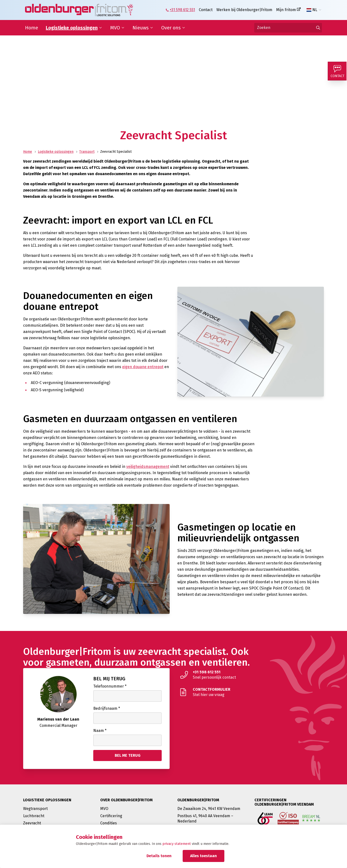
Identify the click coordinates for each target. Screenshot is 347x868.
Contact (206, 10)
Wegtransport (35, 809)
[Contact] (337, 71)
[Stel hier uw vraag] (251, 692)
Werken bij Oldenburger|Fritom (244, 10)
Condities (109, 823)
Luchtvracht (34, 816)
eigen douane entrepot (143, 367)
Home (32, 28)
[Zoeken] (288, 28)
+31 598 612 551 (182, 10)
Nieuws (141, 28)
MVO (115, 28)
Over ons (171, 28)
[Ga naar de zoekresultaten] (318, 28)
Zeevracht (32, 823)
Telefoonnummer (110, 686)
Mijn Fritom (286, 10)
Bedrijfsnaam (107, 708)
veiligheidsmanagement (148, 467)
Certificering (111, 816)
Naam (100, 731)
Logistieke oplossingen (72, 28)
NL (312, 10)
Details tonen (159, 856)
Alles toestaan (204, 856)
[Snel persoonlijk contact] (251, 675)
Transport (87, 152)
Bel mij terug (109, 679)
